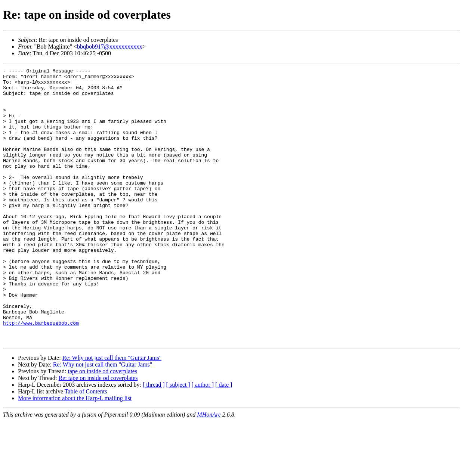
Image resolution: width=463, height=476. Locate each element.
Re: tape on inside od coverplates (98, 433)
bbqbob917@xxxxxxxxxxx (110, 47)
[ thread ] (154, 440)
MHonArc (209, 469)
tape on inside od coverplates (102, 426)
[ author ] (203, 440)
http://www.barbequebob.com (41, 374)
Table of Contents (86, 446)
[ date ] (224, 440)
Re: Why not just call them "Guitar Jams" (112, 413)
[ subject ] (178, 440)
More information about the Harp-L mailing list (75, 453)
